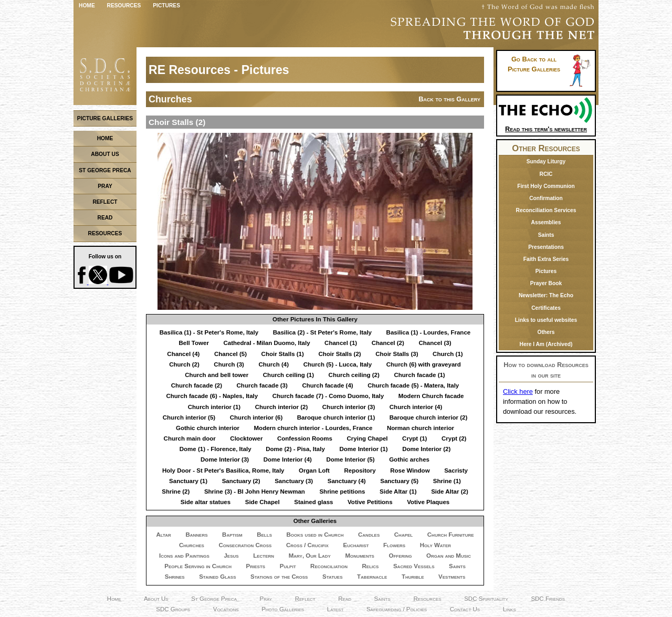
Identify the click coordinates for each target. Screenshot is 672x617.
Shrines (175, 577)
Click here (518, 391)
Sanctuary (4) (347, 481)
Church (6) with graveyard (424, 364)
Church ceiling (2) (354, 375)
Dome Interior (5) (350, 459)
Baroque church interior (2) (428, 417)
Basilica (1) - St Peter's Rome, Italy (209, 332)
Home (87, 6)
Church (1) (448, 354)
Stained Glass (217, 577)
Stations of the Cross (279, 577)
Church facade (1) (419, 375)
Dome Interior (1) (363, 449)
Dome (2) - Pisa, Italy (295, 449)
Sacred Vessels (414, 566)
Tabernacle (372, 577)
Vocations (226, 609)
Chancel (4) (183, 354)
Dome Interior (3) (225, 459)
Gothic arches (409, 459)
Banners (196, 535)
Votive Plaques (428, 502)
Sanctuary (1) (188, 481)
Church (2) (184, 364)
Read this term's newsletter (546, 125)
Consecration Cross (245, 545)
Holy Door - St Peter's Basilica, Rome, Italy (223, 470)
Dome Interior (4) (288, 459)
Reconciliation (329, 566)
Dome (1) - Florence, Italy (216, 449)
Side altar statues (206, 502)
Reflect (305, 599)
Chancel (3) (435, 343)
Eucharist (356, 545)
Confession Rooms (305, 438)
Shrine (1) (447, 481)
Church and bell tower (217, 375)
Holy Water (435, 545)
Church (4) (274, 364)
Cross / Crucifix (307, 545)
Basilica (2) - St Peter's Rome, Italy (322, 332)
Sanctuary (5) (399, 481)
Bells (264, 535)
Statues (333, 577)
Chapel (403, 535)
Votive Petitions (370, 502)
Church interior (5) (189, 417)
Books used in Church (315, 535)
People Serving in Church (198, 566)
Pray (266, 599)
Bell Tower (194, 343)
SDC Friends (548, 599)
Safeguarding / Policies (397, 609)
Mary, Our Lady (310, 556)
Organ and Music (449, 556)
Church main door (190, 438)
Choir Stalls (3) (397, 354)
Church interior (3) (349, 407)
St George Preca (214, 599)
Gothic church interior (208, 428)
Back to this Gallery (449, 99)
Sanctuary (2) (241, 481)
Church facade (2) (197, 385)
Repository (360, 470)
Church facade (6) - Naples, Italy (212, 396)
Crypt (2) (454, 438)
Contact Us (465, 609)
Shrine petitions (342, 491)
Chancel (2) (388, 343)
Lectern (264, 556)
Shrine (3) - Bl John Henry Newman (255, 491)
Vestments (452, 577)
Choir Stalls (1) (283, 354)
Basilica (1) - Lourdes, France (429, 332)
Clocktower (246, 438)
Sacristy (456, 470)
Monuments (360, 556)
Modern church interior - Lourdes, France (313, 428)
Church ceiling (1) (288, 375)
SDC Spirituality (486, 599)
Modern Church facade (431, 396)
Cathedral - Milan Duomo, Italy (266, 343)
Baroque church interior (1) (336, 417)
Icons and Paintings (184, 556)
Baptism (232, 535)
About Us (156, 599)
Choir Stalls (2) (339, 354)
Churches (192, 545)
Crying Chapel (367, 438)
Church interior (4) (416, 407)
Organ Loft (314, 470)
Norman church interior (421, 428)
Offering (400, 556)
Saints (457, 566)
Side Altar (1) (398, 491)
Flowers (394, 545)
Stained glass (313, 502)
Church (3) (229, 364)
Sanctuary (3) (294, 481)
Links (510, 609)
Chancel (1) (341, 343)
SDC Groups (173, 609)
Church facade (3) (262, 385)
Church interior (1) (214, 407)
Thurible (413, 577)
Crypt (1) (414, 438)
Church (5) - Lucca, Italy (338, 364)
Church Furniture (451, 535)
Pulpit (288, 566)
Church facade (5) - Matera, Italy (413, 385)
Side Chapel (262, 502)
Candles (369, 535)
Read (345, 599)
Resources (124, 6)
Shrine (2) (176, 491)
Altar (163, 535)
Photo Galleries (283, 609)
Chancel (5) (230, 354)
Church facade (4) (327, 385)
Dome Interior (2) (426, 449)
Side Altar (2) (450, 491)
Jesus (231, 556)
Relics (371, 566)
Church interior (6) (256, 417)
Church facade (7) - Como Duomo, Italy (328, 396)
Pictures (166, 6)
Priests (256, 566)
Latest (335, 609)
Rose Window (410, 470)
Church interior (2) (281, 407)
